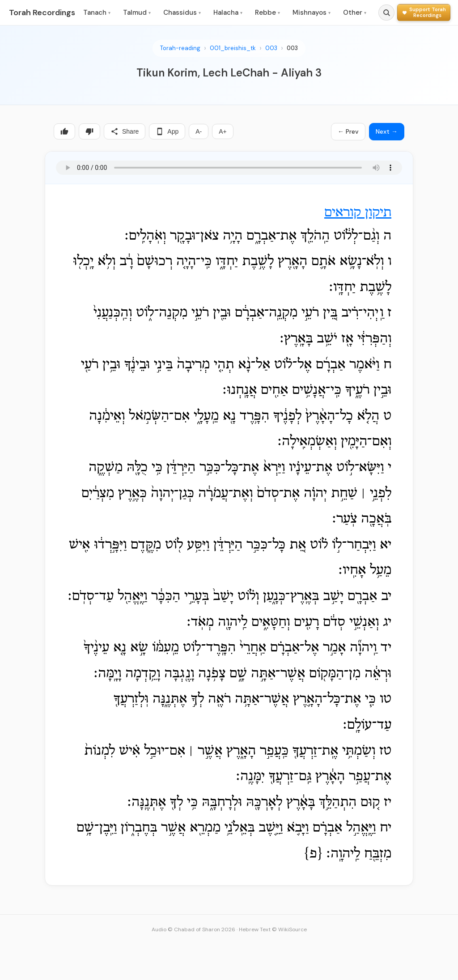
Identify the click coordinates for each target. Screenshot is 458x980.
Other (355, 13)
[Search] (386, 13)
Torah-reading (180, 48)
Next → (387, 131)
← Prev (348, 131)
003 (271, 48)
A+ (223, 131)
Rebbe (267, 13)
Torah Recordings (42, 13)
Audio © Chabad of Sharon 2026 (193, 929)
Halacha (228, 13)
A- (199, 131)
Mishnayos (312, 13)
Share (125, 131)
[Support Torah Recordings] (424, 12)
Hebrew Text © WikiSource (273, 929)
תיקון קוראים (358, 213)
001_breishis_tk (233, 48)
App (167, 131)
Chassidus (182, 13)
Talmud (137, 13)
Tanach (97, 13)
